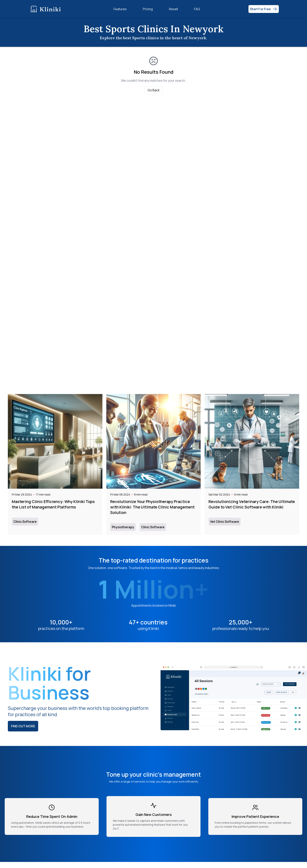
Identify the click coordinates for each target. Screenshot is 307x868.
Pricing (148, 9)
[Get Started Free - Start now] (264, 9)
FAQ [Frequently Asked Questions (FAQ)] (197, 9)
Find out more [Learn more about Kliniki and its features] (23, 726)
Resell (173, 9)
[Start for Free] (264, 9)
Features (120, 9)
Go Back (154, 90)
